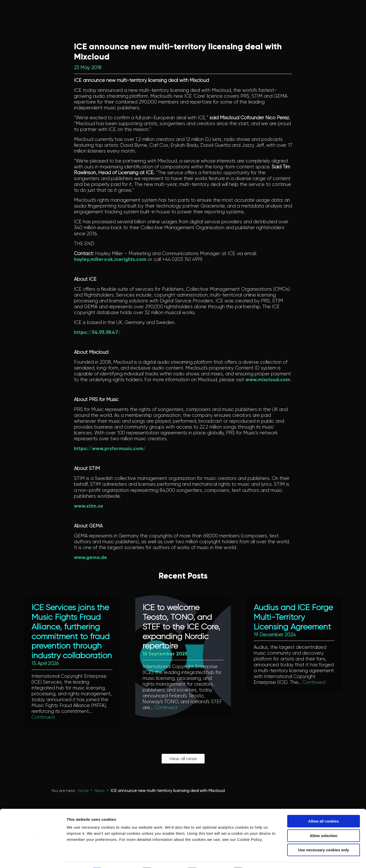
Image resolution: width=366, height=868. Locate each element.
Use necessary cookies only (324, 836)
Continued (43, 717)
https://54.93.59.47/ (97, 332)
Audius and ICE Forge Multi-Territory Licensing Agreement (293, 617)
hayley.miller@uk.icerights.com (110, 259)
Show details (267, 858)
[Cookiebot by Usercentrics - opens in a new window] (33, 858)
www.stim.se (89, 506)
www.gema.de (90, 557)
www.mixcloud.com (268, 380)
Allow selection (323, 822)
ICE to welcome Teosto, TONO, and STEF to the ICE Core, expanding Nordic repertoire (181, 627)
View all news (183, 759)
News (100, 791)
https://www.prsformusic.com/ (110, 448)
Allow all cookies (324, 807)
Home (83, 791)
